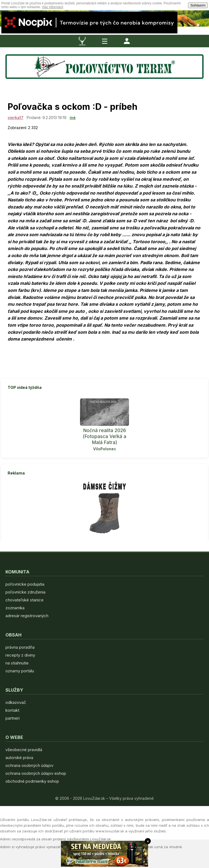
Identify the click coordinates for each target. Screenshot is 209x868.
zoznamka (15, 608)
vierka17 (16, 118)
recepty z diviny (20, 655)
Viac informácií (53, 7)
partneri (13, 718)
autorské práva (19, 758)
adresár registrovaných (27, 616)
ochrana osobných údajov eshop (36, 773)
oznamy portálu (20, 671)
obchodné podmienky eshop (32, 781)
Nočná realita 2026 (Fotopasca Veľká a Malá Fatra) (104, 436)
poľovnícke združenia (25, 592)
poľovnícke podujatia (25, 584)
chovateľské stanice (24, 600)
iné (73, 118)
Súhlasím (198, 5)
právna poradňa (20, 647)
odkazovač (16, 702)
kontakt (12, 710)
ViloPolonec (105, 449)
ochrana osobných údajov (29, 765)
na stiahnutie (17, 663)
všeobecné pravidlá (24, 750)
